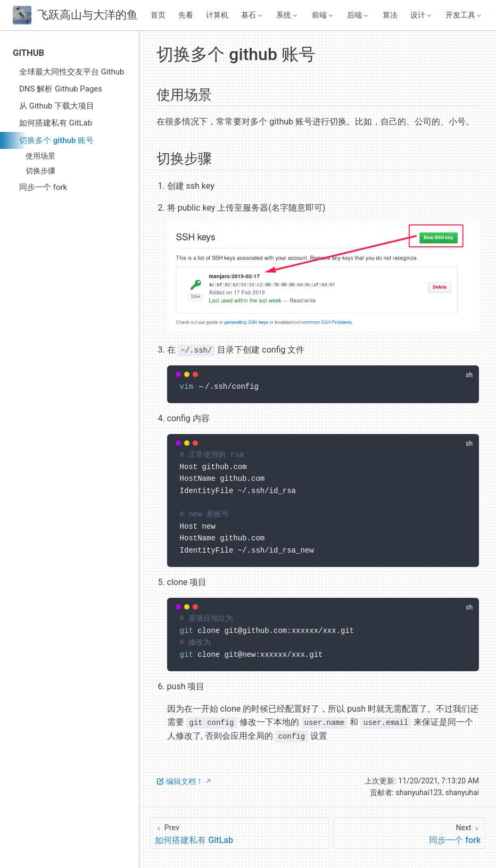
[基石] (252, 15)
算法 (390, 15)
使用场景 (40, 156)
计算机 (217, 15)
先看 (186, 15)
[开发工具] (464, 15)
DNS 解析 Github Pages (61, 89)
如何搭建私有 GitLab (56, 123)
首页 (158, 15)
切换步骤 (40, 171)
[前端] (323, 15)
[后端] (358, 15)
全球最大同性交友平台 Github (72, 72)
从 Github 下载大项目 (57, 106)
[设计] (421, 15)
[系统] (287, 15)
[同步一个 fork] (409, 833)
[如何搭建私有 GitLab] (239, 833)
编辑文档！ (180, 781)
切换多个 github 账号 (56, 140)
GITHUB (28, 53)
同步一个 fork (43, 187)
